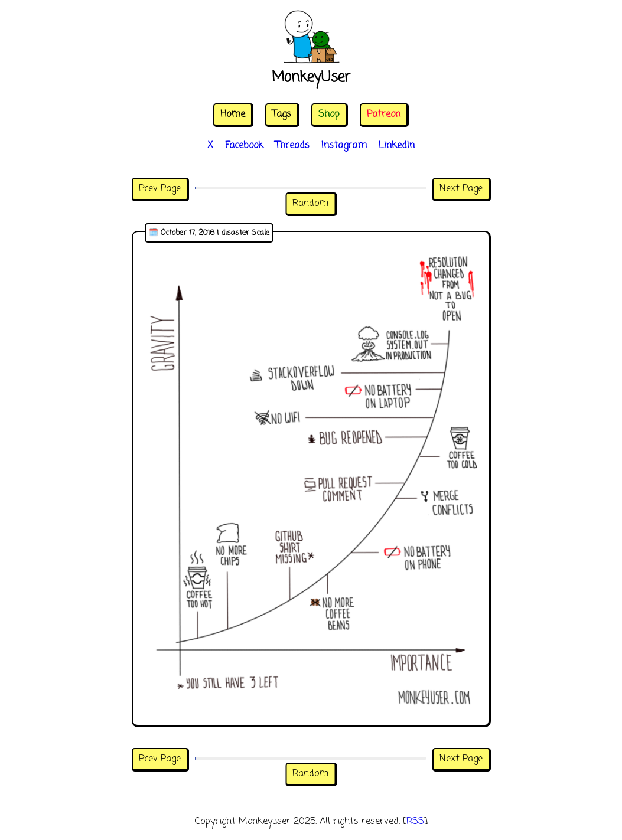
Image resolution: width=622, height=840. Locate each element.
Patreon (384, 115)
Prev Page (160, 189)
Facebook (244, 146)
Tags (282, 115)
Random (310, 204)
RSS (415, 822)
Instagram (344, 146)
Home (233, 115)
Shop (329, 115)
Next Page (461, 189)
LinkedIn (397, 146)
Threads (292, 146)
